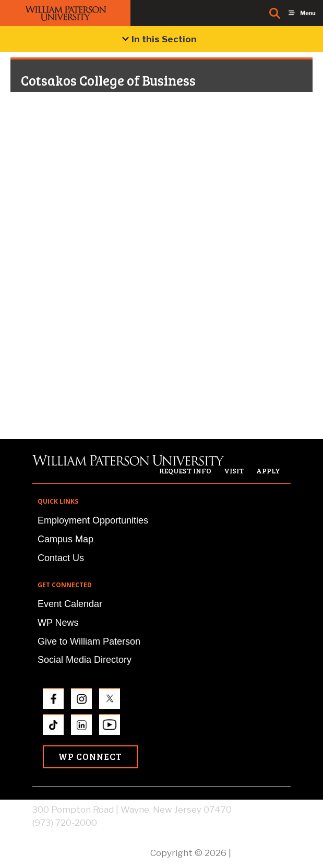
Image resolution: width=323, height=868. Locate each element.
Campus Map (65, 539)
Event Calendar (70, 604)
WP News (58, 623)
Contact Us (61, 558)
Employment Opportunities (93, 520)
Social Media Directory (85, 660)
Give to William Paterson (89, 641)
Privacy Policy (262, 853)
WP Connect (90, 757)
